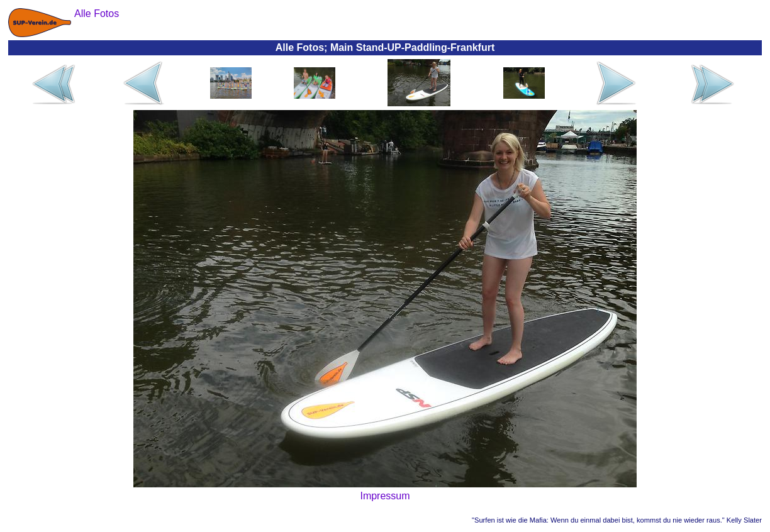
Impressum (385, 496)
